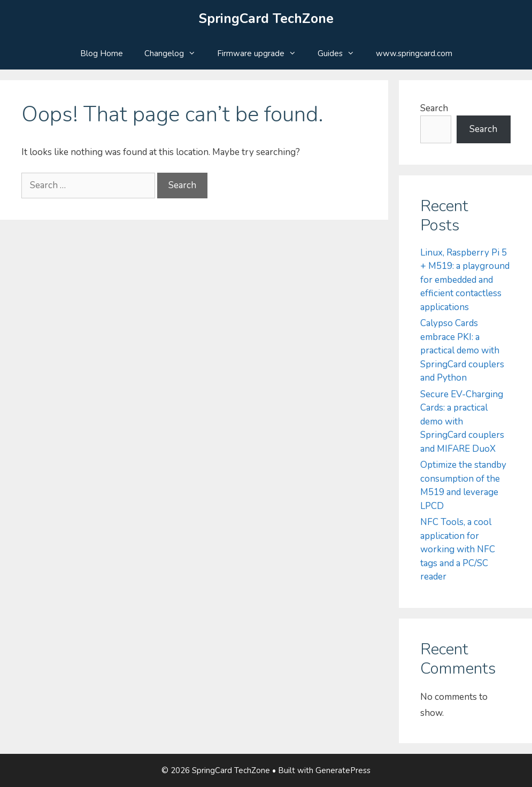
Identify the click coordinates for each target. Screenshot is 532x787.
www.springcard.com (414, 53)
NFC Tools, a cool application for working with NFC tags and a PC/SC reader (458, 549)
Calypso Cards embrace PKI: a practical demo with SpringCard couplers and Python (462, 350)
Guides (341, 53)
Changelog (175, 53)
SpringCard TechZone (266, 19)
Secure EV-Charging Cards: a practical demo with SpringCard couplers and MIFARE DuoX (462, 422)
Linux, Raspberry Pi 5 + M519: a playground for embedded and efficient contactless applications (465, 280)
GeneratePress (343, 770)
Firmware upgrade (262, 53)
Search (434, 108)
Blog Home (102, 53)
